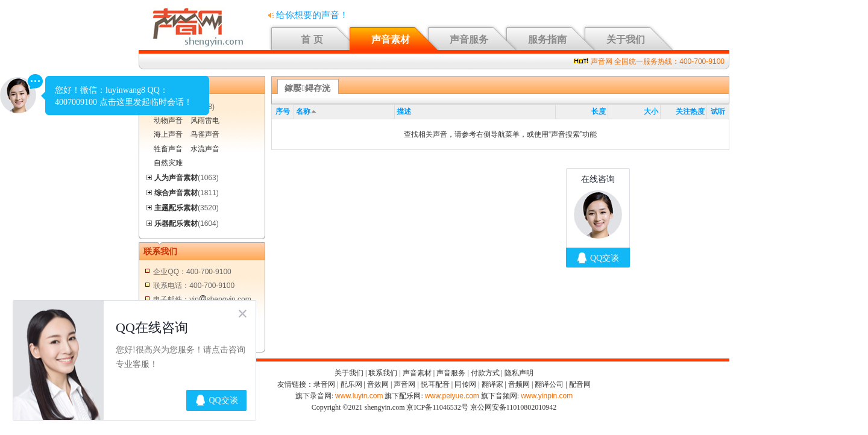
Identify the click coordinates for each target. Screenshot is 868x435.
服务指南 (547, 39)
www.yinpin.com (547, 396)
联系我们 (383, 373)
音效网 (378, 384)
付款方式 (485, 373)
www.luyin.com (359, 396)
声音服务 (469, 39)
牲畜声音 (168, 149)
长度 (599, 111)
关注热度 (690, 111)
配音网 (580, 384)
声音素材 (391, 39)
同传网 (465, 384)
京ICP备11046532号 (437, 407)
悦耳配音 (435, 384)
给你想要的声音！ (308, 15)
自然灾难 (168, 163)
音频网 (519, 384)
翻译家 (492, 384)
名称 (303, 111)
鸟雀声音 (205, 134)
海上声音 (168, 134)
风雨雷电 (205, 120)
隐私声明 (519, 373)
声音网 (404, 384)
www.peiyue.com (452, 396)
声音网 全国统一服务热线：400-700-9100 (658, 61)
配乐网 (351, 384)
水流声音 (205, 149)
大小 (651, 111)
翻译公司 (549, 384)
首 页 (312, 39)
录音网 (324, 384)
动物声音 (168, 120)
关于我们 (626, 39)
